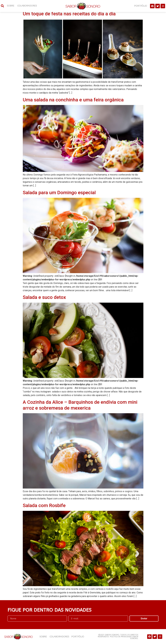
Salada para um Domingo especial (59, 193)
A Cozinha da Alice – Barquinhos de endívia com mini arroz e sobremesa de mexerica (80, 405)
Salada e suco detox (44, 297)
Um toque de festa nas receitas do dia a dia (69, 14)
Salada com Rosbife (44, 505)
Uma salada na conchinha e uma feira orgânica (73, 100)
